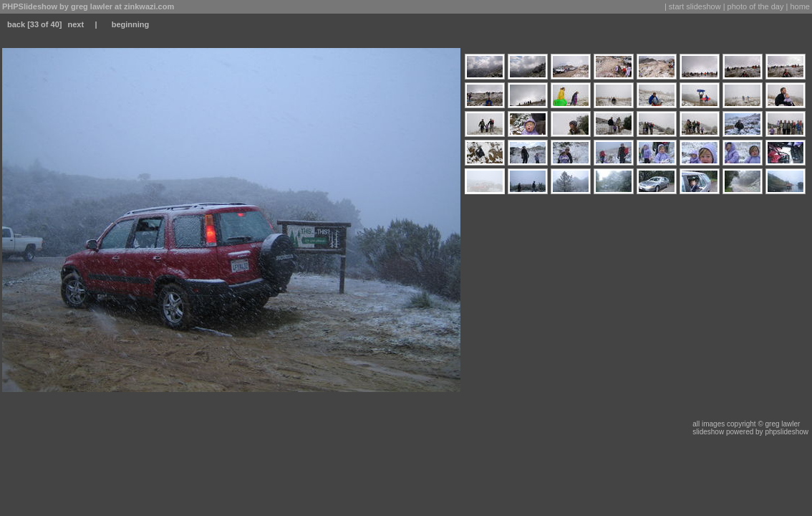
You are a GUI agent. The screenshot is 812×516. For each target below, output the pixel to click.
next (76, 24)
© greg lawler (779, 424)
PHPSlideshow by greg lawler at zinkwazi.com (88, 6)
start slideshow (695, 6)
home (800, 6)
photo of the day (756, 6)
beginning (131, 24)
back (16, 24)
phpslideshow (787, 432)
